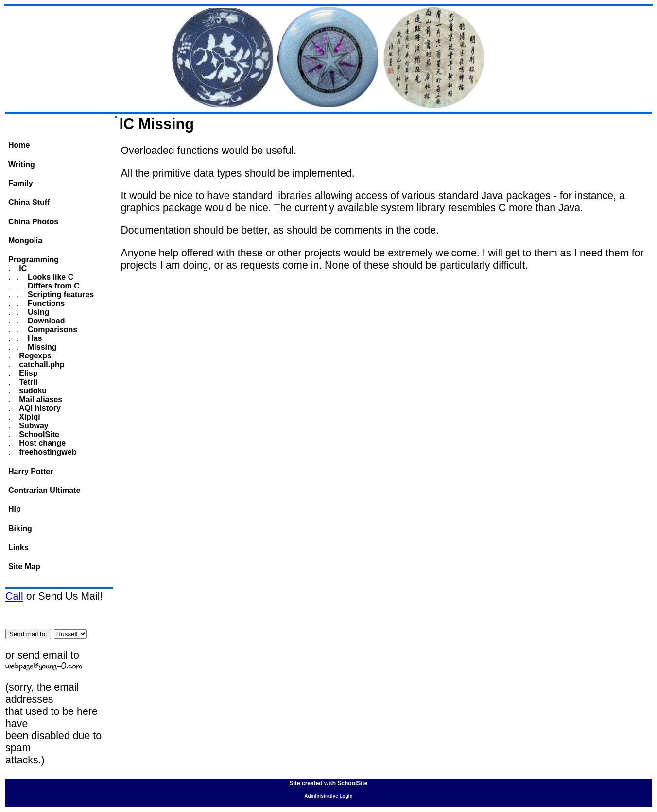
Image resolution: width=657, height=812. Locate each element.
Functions (45, 303)
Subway (33, 426)
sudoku (32, 391)
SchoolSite (38, 434)
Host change (41, 443)
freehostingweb (47, 452)
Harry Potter (31, 471)
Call (14, 596)
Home (19, 145)
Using (38, 312)
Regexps (34, 356)
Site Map (24, 567)
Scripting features (60, 295)
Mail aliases (40, 399)
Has (34, 338)
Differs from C (53, 286)
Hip (15, 509)
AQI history (39, 408)
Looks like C (50, 277)
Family (21, 183)
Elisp (27, 373)
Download (45, 321)
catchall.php (41, 364)
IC (22, 268)
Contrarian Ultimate (44, 490)
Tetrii (27, 382)
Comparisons (52, 330)
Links (18, 548)
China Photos (33, 222)
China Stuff (29, 202)
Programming (34, 260)
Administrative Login (328, 796)
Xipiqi (29, 417)
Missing (41, 347)
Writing (22, 164)
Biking (20, 529)
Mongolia (25, 241)
